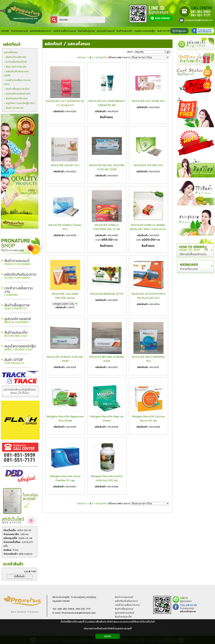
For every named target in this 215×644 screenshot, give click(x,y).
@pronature (186, 601)
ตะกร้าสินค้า (13, 564)
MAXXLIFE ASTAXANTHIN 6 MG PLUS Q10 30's (148, 296)
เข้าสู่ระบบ (181, 31)
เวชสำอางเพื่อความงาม (19, 291)
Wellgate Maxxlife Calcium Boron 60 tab (148, 418)
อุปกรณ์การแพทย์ (18, 320)
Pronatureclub (188, 610)
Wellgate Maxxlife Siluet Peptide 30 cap (65, 478)
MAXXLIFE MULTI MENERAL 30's (148, 359)
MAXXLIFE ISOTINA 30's (148, 165)
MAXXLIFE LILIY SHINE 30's (148, 101)
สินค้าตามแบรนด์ (18, 262)
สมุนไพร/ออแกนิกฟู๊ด (20, 348)
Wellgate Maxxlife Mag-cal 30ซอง (107, 418)
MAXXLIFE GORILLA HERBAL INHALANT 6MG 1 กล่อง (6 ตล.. (148, 227)
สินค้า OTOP (14, 361)
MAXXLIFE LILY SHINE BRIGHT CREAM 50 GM (107, 103)
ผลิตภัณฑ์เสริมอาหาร (20, 276)
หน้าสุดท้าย (102, 57)
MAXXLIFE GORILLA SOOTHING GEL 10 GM (107, 227)
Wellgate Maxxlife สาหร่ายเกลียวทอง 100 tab (107, 478)
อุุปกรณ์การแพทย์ (124, 613)
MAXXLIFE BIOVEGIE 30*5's (107, 294)
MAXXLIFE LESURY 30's (65, 165)
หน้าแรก (81, 57)
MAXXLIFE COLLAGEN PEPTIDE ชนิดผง (65, 296)
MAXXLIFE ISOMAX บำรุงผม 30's (65, 227)
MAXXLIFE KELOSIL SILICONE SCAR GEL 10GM (107, 167)
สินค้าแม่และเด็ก (16, 334)
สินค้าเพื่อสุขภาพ (17, 307)
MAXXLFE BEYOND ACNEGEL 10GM (107, 359)
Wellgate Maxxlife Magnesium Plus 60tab (65, 418)
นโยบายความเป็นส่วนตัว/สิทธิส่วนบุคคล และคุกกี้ (108, 629)
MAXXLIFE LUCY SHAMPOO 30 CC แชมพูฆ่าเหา (65, 103)
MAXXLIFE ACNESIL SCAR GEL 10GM (65, 359)
